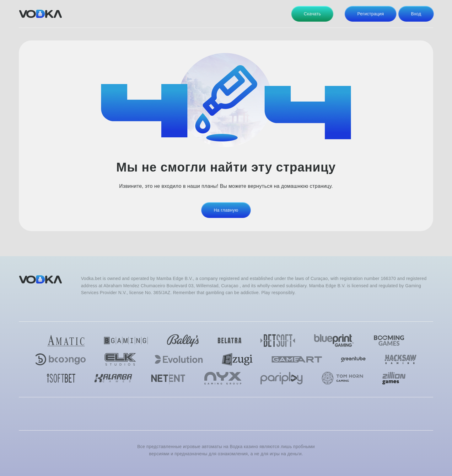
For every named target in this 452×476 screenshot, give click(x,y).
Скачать (312, 14)
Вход (416, 14)
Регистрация (371, 14)
